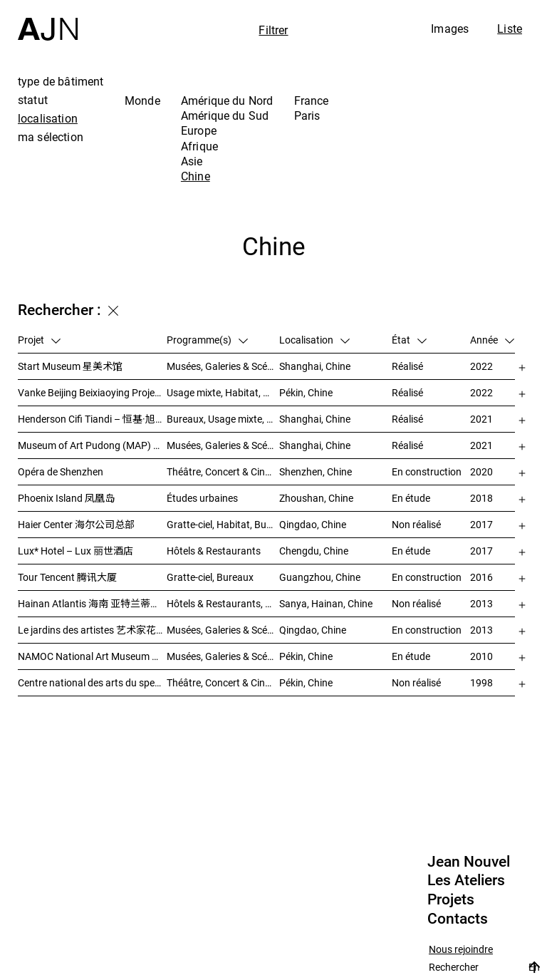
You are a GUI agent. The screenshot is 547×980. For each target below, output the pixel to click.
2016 (481, 577)
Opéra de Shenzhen (61, 471)
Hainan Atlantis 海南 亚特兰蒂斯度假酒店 (92, 603)
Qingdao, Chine (313, 524)
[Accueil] (48, 20)
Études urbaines (202, 498)
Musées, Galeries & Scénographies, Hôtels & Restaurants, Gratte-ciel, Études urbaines (223, 630)
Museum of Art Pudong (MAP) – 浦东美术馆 (92, 445)
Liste (510, 29)
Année (492, 340)
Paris (307, 115)
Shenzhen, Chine (316, 471)
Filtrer (273, 30)
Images (450, 29)
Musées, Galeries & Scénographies (223, 366)
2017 (481, 524)
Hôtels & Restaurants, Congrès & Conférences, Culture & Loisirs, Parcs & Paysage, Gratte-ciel (223, 603)
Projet (39, 340)
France (312, 100)
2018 (481, 498)
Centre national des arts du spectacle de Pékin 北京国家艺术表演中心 (92, 682)
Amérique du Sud (225, 115)
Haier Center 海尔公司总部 (76, 524)
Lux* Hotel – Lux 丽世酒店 (75, 551)
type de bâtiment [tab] (61, 81)
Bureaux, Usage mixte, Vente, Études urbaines (223, 419)
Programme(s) (207, 340)
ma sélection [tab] (51, 137)
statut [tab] (33, 100)
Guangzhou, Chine (320, 577)
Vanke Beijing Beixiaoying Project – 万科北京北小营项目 (92, 392)
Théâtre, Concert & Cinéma (223, 471)
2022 (481, 366)
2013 (481, 603)
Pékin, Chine (306, 392)
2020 (481, 471)
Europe (199, 130)
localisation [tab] (48, 118)
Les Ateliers (466, 880)
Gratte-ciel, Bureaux (210, 577)
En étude (411, 498)
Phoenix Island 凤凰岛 (66, 498)
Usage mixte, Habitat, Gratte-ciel (223, 392)
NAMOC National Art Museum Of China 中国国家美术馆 (92, 656)
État (409, 340)
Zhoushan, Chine (316, 498)
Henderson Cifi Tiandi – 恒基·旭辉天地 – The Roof (92, 419)
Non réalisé (416, 524)
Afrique (199, 146)
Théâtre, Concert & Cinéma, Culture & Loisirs (223, 682)
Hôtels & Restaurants (214, 551)
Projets (451, 899)
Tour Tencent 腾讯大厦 (67, 577)
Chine (196, 176)
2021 (481, 419)
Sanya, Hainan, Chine (326, 603)
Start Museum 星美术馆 (70, 366)
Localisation (314, 340)
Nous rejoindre (461, 950)
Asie (192, 161)
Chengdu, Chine (314, 551)
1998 (481, 682)
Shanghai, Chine (315, 366)
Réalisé (407, 366)
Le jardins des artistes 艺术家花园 (92, 630)
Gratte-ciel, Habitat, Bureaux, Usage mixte (223, 524)
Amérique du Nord (227, 100)
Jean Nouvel (469, 862)
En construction (427, 471)
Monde (142, 100)
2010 (481, 656)
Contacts (458, 919)
